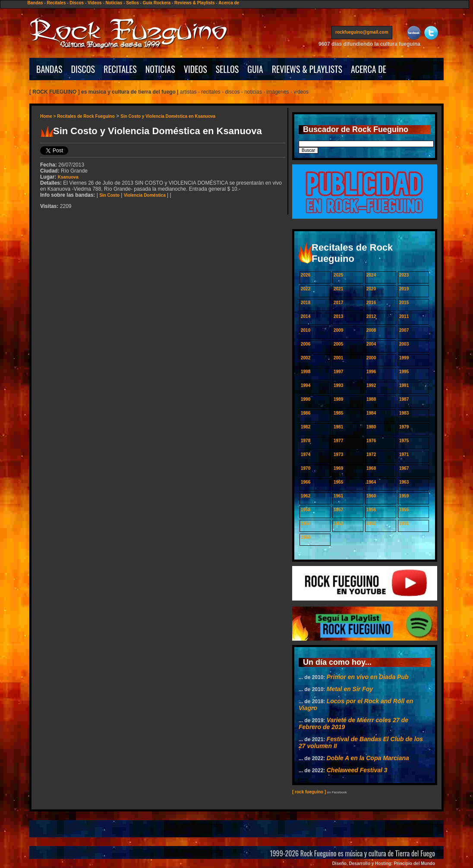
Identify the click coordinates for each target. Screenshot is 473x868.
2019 (404, 289)
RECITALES (120, 69)
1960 (371, 496)
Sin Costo (109, 195)
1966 (306, 482)
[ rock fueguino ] (309, 792)
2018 (306, 303)
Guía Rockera (157, 3)
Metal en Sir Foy (350, 689)
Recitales (57, 3)
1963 (404, 482)
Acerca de (229, 3)
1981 (338, 427)
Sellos (132, 3)
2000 (371, 358)
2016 (371, 303)
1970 (306, 468)
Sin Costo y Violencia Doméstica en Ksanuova (168, 116)
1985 (338, 413)
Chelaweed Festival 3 (357, 770)
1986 (306, 413)
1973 (338, 454)
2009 (338, 330)
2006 (306, 344)
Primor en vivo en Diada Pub (368, 677)
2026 (306, 275)
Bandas (35, 3)
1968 (371, 468)
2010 (306, 330)
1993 (338, 385)
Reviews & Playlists (194, 3)
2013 (338, 316)
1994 (306, 385)
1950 (306, 537)
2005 (338, 344)
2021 (338, 289)
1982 (306, 427)
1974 (306, 454)
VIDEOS (196, 69)
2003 (404, 344)
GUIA (255, 69)
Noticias (114, 3)
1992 (371, 385)
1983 (404, 413)
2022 (306, 289)
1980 (371, 427)
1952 (371, 524)
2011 (404, 316)
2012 (371, 316)
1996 (371, 372)
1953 (338, 524)
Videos (95, 3)
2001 (338, 358)
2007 (404, 330)
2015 (404, 303)
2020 (371, 289)
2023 (404, 275)
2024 (371, 275)
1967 (404, 468)
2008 (371, 330)
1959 (404, 496)
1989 (338, 399)
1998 (306, 372)
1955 (404, 510)
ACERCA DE (369, 69)
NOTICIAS (160, 69)
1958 (306, 510)
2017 (338, 303)
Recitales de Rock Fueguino (86, 116)
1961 (338, 496)
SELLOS (227, 69)
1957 (338, 510)
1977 (338, 441)
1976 (371, 441)
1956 (371, 510)
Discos (77, 3)
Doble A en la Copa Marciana (368, 758)
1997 (338, 372)
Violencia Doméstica (145, 195)
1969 (338, 468)
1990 (306, 399)
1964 (371, 482)
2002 (306, 358)
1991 (404, 385)
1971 (404, 454)
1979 (404, 427)
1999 (404, 358)
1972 (371, 454)
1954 (306, 524)
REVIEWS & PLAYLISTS (307, 69)
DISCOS (83, 69)
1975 (404, 441)
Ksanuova (68, 177)
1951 (404, 524)
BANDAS (49, 69)
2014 (306, 316)
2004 (371, 344)
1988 (371, 399)
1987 (404, 399)
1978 (306, 441)
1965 (338, 482)
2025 (338, 275)
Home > (49, 116)
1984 (371, 413)
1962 (306, 496)
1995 (404, 372)
